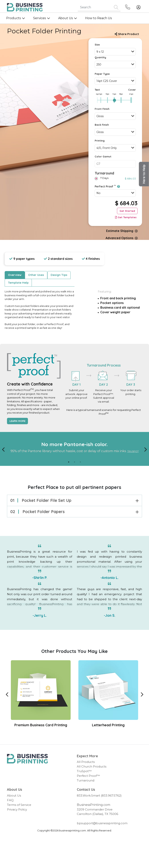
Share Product (127, 34)
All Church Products (92, 766)
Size (97, 45)
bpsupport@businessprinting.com (102, 823)
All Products (86, 762)
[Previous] (3, 449)
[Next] (146, 449)
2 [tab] (74, 462)
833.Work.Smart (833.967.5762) (99, 795)
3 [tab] (80, 462)
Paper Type (102, 74)
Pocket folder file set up (74, 500)
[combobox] (115, 52)
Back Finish (102, 125)
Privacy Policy (17, 809)
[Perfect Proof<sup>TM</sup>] (118, 186)
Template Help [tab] (18, 283)
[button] (144, 174)
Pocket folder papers (74, 512)
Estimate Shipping (122, 231)
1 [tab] (69, 462)
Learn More (17, 421)
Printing (100, 141)
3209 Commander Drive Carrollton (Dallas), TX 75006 (97, 812)
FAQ (10, 800)
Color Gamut (103, 156)
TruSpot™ (84, 771)
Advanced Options (122, 238)
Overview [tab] (15, 275)
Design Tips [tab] (59, 275)
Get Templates (126, 217)
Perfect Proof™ (88, 776)
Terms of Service (19, 805)
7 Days (104, 178)
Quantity (100, 57)
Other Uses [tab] (36, 275)
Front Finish (102, 109)
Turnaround (104, 173)
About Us (14, 795)
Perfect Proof (107, 186)
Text (97, 90)
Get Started (127, 211)
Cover (132, 90)
